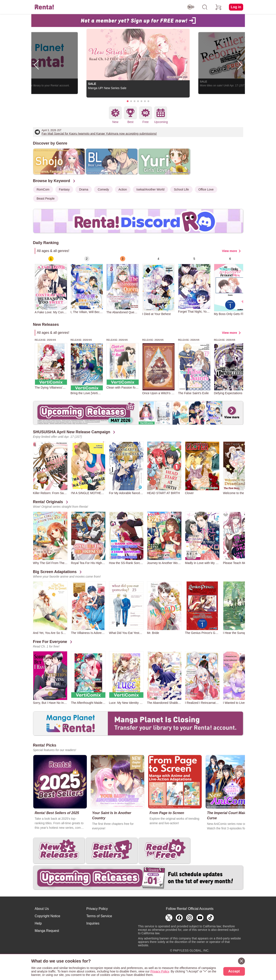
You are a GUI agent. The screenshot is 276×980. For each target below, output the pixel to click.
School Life (181, 189)
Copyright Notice (48, 916)
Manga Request (47, 931)
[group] (51, 285)
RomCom (43, 189)
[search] (205, 7)
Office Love (206, 189)
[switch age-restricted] (191, 7)
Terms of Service (99, 916)
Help (38, 923)
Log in (236, 7)
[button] (128, 101)
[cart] (219, 7)
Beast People (46, 199)
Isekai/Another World (151, 189)
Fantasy (64, 189)
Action (123, 189)
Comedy (103, 189)
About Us (42, 909)
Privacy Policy (97, 909)
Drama (84, 189)
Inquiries (93, 923)
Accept (234, 971)
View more (230, 251)
